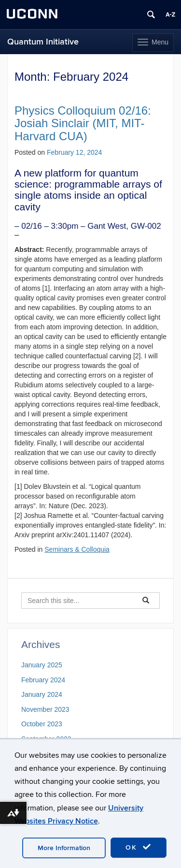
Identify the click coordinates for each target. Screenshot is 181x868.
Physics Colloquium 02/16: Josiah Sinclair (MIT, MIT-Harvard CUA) (83, 123)
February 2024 (43, 680)
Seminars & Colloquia (77, 549)
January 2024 (42, 694)
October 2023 (42, 724)
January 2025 (42, 665)
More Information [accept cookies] (64, 848)
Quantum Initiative (43, 42)
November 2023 (45, 709)
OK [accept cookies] (139, 847)
